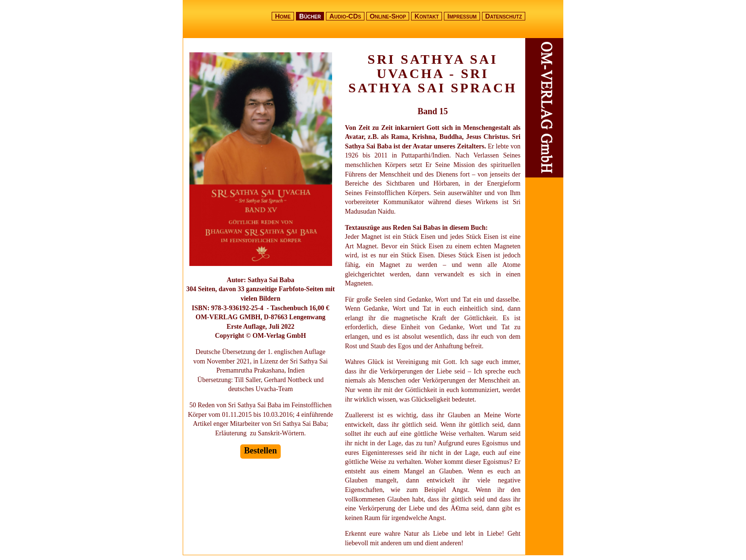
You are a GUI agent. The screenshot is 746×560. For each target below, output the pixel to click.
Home (283, 16)
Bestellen (260, 451)
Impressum (462, 16)
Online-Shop (388, 16)
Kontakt (427, 16)
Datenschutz (504, 16)
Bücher (310, 16)
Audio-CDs (345, 16)
